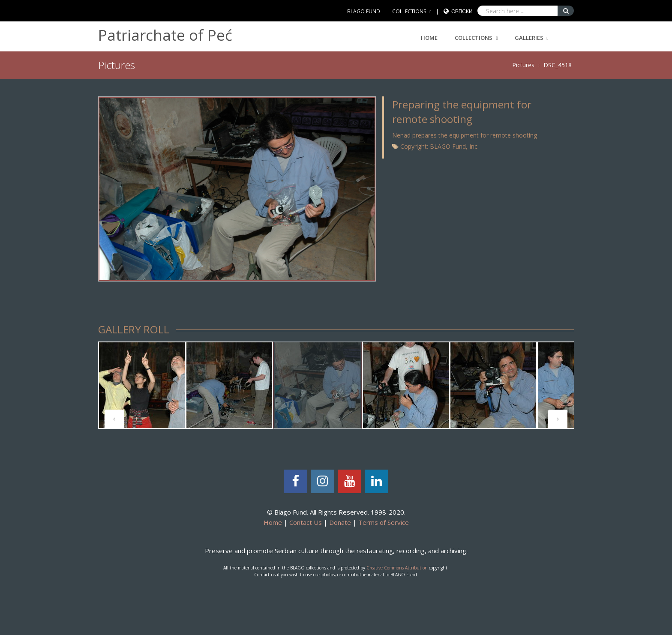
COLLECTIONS (409, 11)
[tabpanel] (142, 385)
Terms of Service (384, 522)
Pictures (523, 65)
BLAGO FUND (364, 11)
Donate (340, 522)
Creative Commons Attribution (397, 568)
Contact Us (306, 522)
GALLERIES (529, 38)
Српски (462, 11)
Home (429, 38)
